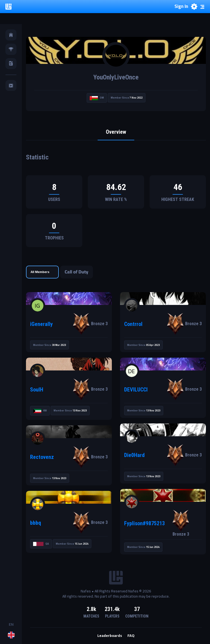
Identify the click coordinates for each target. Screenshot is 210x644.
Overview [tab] (116, 132)
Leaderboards (110, 636)
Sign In (181, 7)
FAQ (131, 636)
